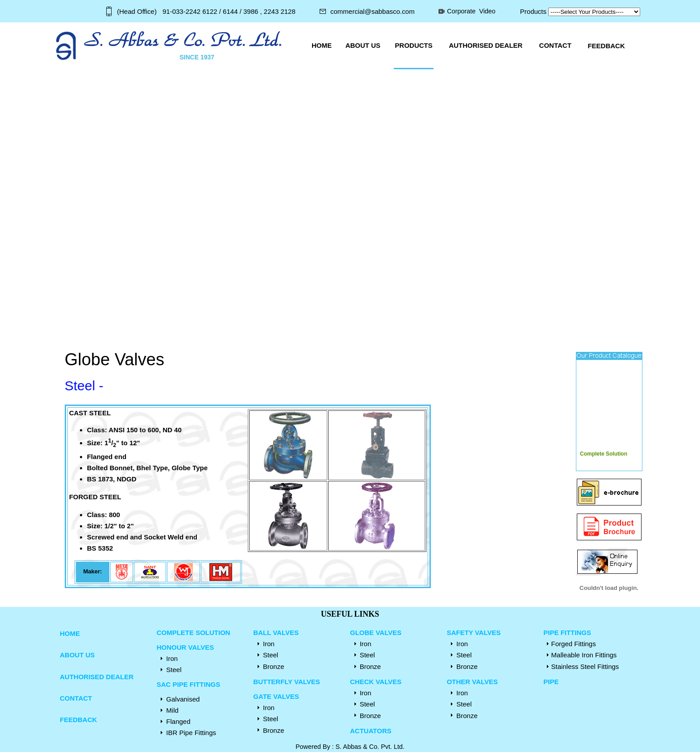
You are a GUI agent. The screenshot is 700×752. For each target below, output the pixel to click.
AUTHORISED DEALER (97, 677)
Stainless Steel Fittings (585, 666)
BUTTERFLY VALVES (286, 682)
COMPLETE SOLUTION (194, 633)
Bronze (274, 666)
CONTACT (76, 698)
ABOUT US (77, 655)
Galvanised (183, 699)
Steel (175, 670)
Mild (172, 710)
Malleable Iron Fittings (584, 655)
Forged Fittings (574, 644)
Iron (172, 658)
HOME (70, 633)
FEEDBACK (78, 720)
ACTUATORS (371, 731)
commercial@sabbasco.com (373, 11)
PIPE (551, 682)
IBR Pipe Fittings (191, 733)
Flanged (178, 721)
